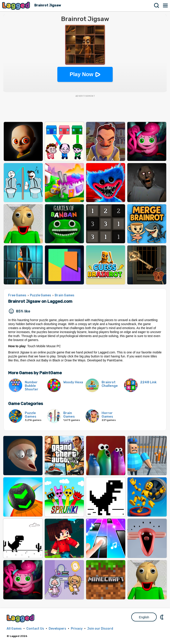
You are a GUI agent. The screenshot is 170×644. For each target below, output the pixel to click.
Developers (57, 629)
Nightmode (162, 617)
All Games (14, 629)
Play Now (82, 74)
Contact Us (35, 629)
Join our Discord (100, 629)
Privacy (77, 629)
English (144, 617)
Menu (166, 6)
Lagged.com (21, 618)
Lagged (17, 6)
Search (157, 6)
